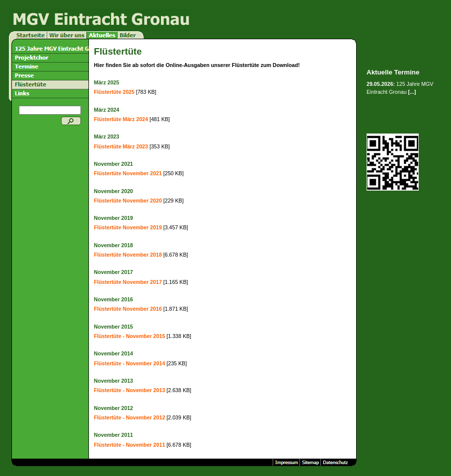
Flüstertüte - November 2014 (129, 363)
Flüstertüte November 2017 (128, 282)
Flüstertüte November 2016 (128, 309)
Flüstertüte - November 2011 (129, 445)
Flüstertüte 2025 (114, 92)
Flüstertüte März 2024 (121, 119)
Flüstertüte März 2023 (121, 146)
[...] (412, 92)
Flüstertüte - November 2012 (129, 417)
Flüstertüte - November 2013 (129, 390)
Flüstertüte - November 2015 (129, 336)
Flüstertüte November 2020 (128, 201)
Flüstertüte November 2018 (128, 255)
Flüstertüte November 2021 (128, 173)
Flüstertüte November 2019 (128, 227)
